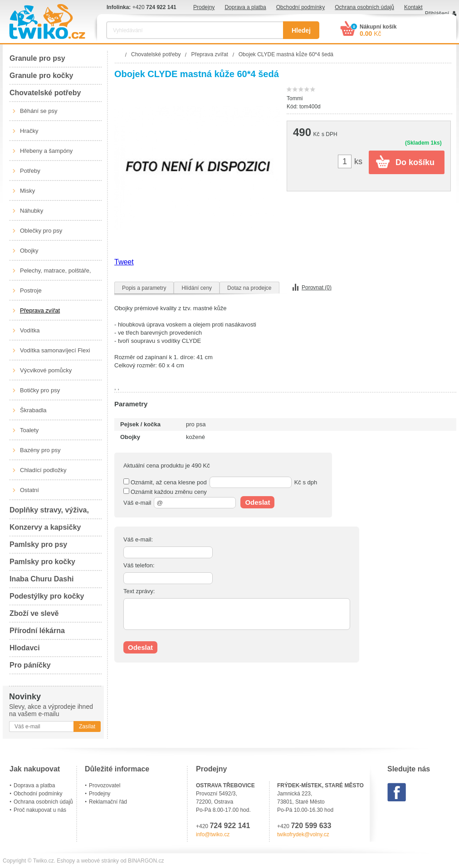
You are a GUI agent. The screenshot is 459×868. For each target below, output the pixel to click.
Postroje (31, 290)
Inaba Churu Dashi (42, 579)
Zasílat (87, 727)
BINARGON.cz (146, 861)
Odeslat (257, 502)
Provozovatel (105, 785)
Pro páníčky (30, 665)
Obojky (29, 251)
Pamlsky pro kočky (42, 562)
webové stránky (100, 861)
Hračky (29, 131)
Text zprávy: (139, 591)
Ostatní (29, 490)
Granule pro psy (37, 58)
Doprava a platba (245, 7)
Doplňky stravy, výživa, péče (49, 513)
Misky (27, 191)
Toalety (29, 430)
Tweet (124, 262)
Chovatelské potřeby (45, 93)
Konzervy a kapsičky (45, 527)
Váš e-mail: (138, 539)
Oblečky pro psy (41, 231)
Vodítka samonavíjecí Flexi (55, 350)
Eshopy (66, 861)
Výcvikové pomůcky (46, 370)
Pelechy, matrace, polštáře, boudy (56, 274)
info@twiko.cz (213, 834)
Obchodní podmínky (300, 7)
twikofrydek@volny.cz (303, 834)
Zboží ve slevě (34, 613)
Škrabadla (33, 410)
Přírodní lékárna (37, 631)
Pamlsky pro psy (38, 544)
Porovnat (317, 288)
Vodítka (30, 330)
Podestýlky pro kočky (47, 596)
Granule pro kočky (42, 76)
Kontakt (413, 7)
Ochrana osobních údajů (364, 7)
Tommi (295, 98)
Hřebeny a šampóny (46, 151)
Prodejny (204, 7)
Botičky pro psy (40, 390)
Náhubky (32, 211)
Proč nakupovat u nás (40, 810)
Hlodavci (25, 648)
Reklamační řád (108, 802)
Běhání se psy (39, 111)
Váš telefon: (139, 565)
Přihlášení (437, 14)
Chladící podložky (43, 470)
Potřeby (30, 171)
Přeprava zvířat (40, 310)
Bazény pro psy (40, 450)
